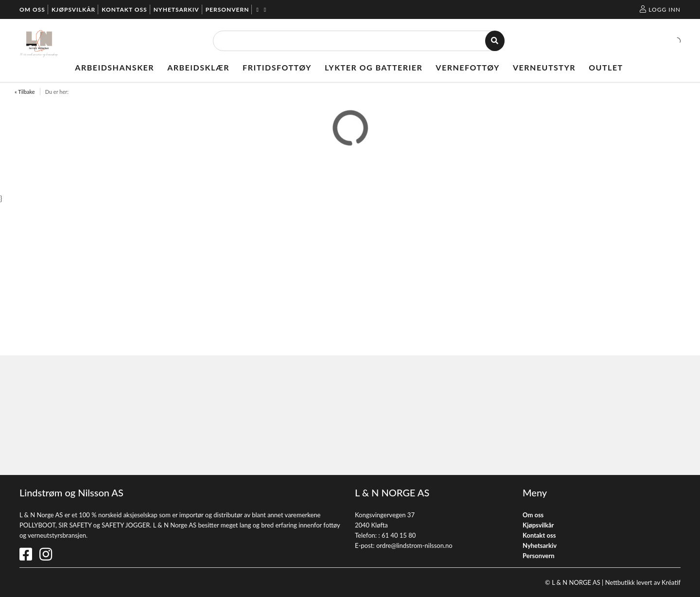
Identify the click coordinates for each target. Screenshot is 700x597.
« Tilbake (25, 92)
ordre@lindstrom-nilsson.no (414, 545)
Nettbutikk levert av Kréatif (643, 582)
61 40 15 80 (399, 535)
